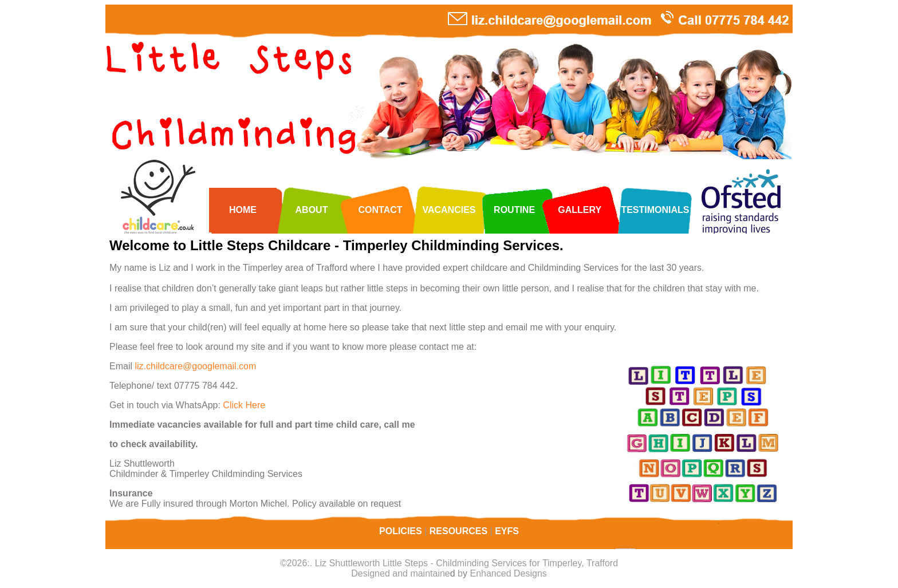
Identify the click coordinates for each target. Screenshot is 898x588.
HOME (243, 210)
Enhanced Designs (508, 573)
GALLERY (580, 210)
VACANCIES (449, 210)
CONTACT (380, 210)
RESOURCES (460, 531)
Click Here (244, 405)
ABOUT (312, 210)
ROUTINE (514, 210)
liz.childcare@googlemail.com (195, 366)
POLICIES (402, 531)
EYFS (507, 531)
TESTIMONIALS (655, 210)
